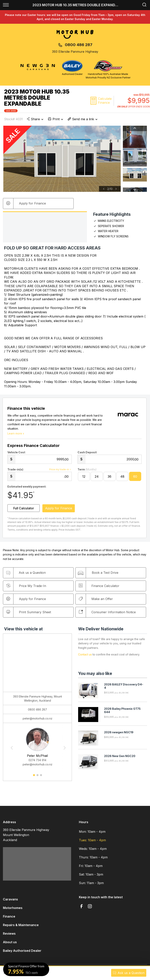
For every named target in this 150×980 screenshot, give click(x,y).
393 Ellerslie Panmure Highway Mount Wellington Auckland (26, 836)
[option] (62, 159)
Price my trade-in (60, 471)
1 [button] (34, 778)
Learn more (16, 435)
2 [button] (37, 778)
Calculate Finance (105, 100)
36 (109, 478)
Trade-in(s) (15, 471)
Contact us (85, 656)
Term (87, 471)
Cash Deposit (87, 454)
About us (10, 944)
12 (84, 478)
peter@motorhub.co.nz (37, 720)
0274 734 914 (37, 762)
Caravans (10, 901)
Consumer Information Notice (108, 614)
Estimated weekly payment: (27, 488)
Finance (9, 918)
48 (122, 478)
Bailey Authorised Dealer (22, 952)
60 (135, 478)
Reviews (9, 935)
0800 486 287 (79, 45)
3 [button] (41, 778)
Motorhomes (13, 909)
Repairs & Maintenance (21, 926)
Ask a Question (129, 973)
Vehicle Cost (16, 454)
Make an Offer (97, 600)
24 (97, 478)
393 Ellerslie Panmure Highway (75, 52)
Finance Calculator (100, 587)
